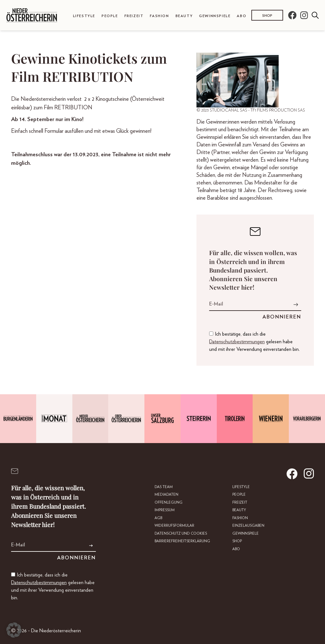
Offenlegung (169, 502)
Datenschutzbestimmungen (237, 342)
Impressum (166, 510)
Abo (242, 16)
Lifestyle (84, 16)
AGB (160, 518)
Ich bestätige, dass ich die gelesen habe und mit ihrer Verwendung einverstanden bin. (254, 342)
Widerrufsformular (176, 525)
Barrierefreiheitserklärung (184, 541)
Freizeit (134, 16)
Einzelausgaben (249, 525)
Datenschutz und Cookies (182, 533)
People (110, 16)
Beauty (184, 16)
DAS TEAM (165, 487)
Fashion (159, 16)
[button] (14, 630)
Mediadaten (168, 495)
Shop (267, 16)
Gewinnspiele (215, 16)
